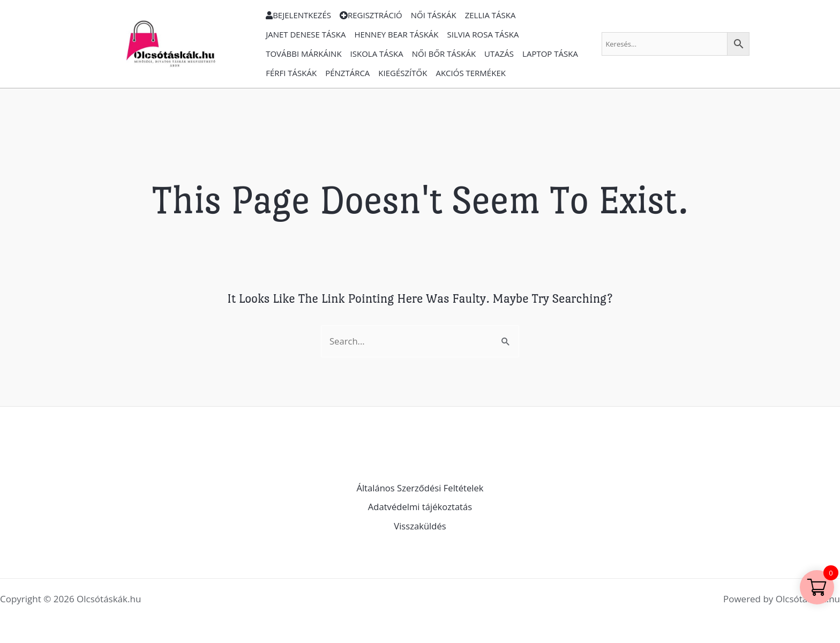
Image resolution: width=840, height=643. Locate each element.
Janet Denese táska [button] (306, 34)
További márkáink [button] (303, 54)
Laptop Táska (550, 54)
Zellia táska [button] (490, 15)
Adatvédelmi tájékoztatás (420, 507)
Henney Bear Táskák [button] (396, 34)
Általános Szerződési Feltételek (420, 488)
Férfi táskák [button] (291, 73)
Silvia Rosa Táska (483, 34)
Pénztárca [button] (347, 73)
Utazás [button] (499, 54)
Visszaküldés (420, 526)
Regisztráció (371, 15)
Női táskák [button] (434, 15)
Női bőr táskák (444, 54)
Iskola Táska (377, 54)
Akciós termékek (470, 73)
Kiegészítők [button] (403, 73)
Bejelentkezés (298, 15)
